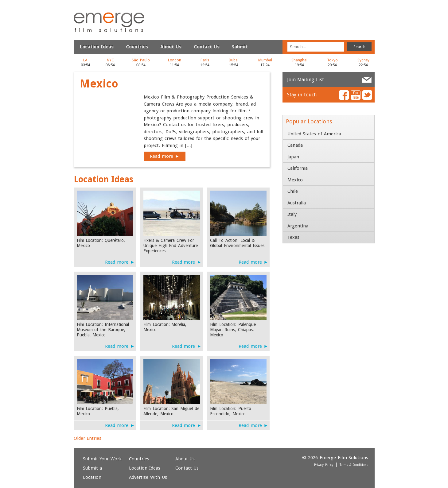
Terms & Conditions (354, 465)
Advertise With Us (148, 477)
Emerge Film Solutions (94, 12)
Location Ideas (97, 47)
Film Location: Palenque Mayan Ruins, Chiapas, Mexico (233, 330)
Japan (293, 157)
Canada (295, 145)
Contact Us (207, 47)
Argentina (298, 226)
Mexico (295, 180)
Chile (293, 191)
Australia (297, 203)
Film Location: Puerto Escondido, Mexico (231, 411)
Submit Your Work (102, 459)
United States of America (314, 134)
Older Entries (88, 438)
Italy (292, 214)
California (298, 168)
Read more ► (165, 156)
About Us (171, 47)
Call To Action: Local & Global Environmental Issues (237, 243)
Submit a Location (93, 473)
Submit (240, 47)
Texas (293, 237)
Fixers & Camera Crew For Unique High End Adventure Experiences (171, 246)
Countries (137, 47)
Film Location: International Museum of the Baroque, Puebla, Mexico (103, 330)
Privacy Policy (324, 465)
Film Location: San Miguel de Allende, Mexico (171, 411)
